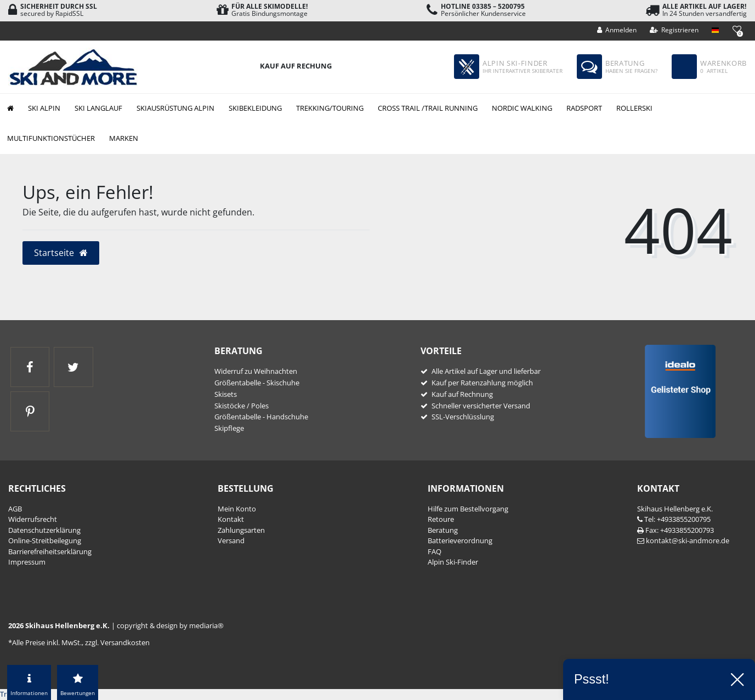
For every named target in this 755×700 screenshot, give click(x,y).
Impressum (27, 562)
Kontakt (231, 519)
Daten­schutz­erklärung (44, 530)
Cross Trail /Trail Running (428, 108)
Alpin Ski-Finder (453, 562)
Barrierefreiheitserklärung (50, 551)
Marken (124, 138)
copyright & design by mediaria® (170, 625)
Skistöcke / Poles (242, 406)
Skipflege (229, 428)
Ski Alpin (44, 108)
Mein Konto (237, 509)
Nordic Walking (522, 108)
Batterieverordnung (460, 540)
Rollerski (634, 108)
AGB (15, 509)
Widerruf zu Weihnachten (256, 371)
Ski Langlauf (98, 108)
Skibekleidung (255, 108)
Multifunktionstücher (51, 138)
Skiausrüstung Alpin (175, 108)
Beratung (443, 530)
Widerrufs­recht (33, 519)
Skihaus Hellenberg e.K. (675, 509)
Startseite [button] (61, 253)
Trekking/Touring (330, 108)
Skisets (226, 394)
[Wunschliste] (737, 29)
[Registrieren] (674, 30)
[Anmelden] (617, 30)
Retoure (441, 519)
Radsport (584, 108)
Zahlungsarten (241, 530)
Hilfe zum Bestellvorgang (468, 509)
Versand (231, 540)
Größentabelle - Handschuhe (261, 417)
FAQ (435, 551)
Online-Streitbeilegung (45, 540)
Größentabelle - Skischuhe (257, 383)
